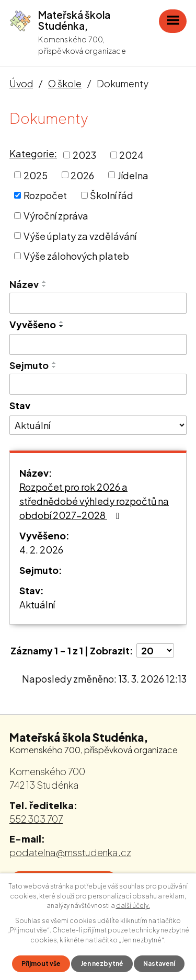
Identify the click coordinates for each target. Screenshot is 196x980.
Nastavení (159, 964)
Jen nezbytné (102, 964)
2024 (131, 155)
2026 (82, 175)
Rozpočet (45, 195)
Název (24, 284)
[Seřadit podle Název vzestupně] (44, 282)
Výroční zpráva (56, 216)
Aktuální (37, 604)
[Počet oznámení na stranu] (155, 650)
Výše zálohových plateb (76, 256)
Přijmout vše (41, 964)
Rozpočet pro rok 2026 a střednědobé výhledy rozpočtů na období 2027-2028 (94, 501)
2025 (36, 175)
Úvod (21, 83)
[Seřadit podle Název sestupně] (44, 286)
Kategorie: (33, 153)
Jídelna (133, 175)
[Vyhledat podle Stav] (98, 425)
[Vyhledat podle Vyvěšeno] (98, 344)
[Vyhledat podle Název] (98, 303)
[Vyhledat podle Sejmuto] (98, 384)
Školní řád (112, 195)
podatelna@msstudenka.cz (70, 852)
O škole (65, 83)
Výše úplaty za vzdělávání (80, 235)
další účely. (133, 906)
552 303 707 (36, 819)
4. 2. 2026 (41, 550)
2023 (84, 155)
